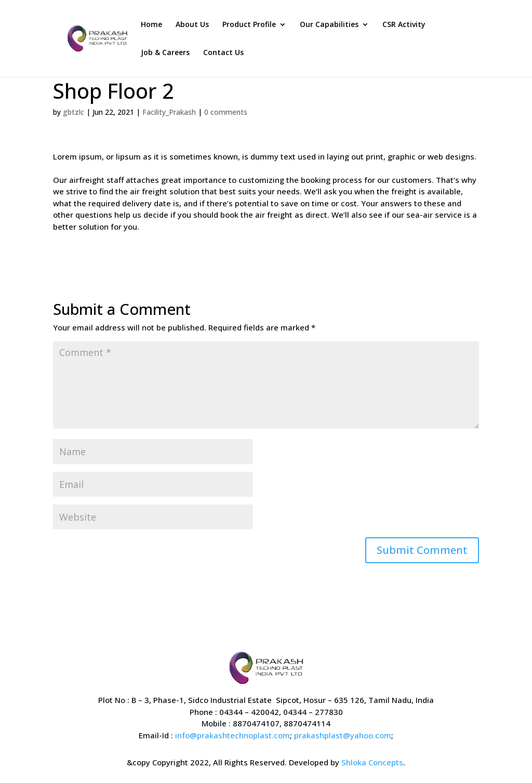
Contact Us (223, 53)
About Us (192, 25)
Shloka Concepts (372, 762)
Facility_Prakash (169, 112)
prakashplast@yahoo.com (343, 735)
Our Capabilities (329, 25)
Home (151, 25)
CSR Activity (404, 25)
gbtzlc (74, 112)
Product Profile (249, 25)
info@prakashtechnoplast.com (232, 735)
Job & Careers (165, 53)
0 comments (226, 112)
